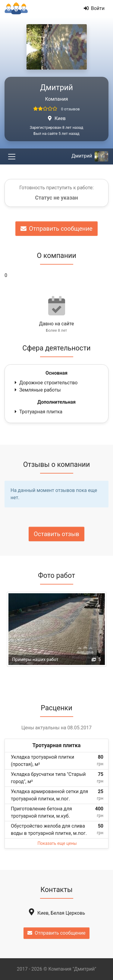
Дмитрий (90, 156)
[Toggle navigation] (12, 156)
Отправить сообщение (56, 229)
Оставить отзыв (56, 534)
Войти (94, 8)
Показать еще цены (57, 843)
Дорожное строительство (45, 383)
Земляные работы (37, 390)
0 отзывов (70, 109)
